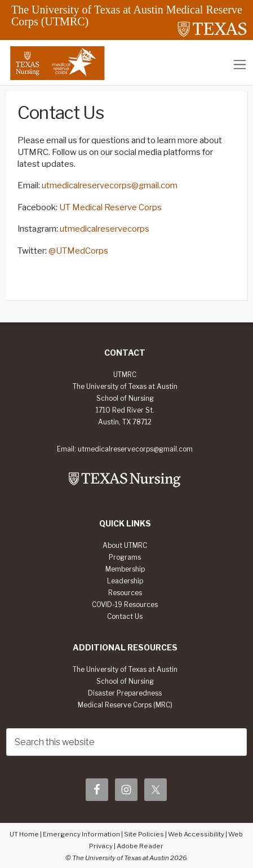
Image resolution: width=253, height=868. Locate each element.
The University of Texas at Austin (125, 670)
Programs (125, 557)
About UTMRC (125, 546)
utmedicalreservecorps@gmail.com (110, 185)
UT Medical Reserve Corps (110, 207)
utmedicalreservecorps (105, 229)
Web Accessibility (196, 834)
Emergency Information (81, 834)
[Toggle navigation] (240, 65)
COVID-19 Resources (125, 605)
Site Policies (144, 834)
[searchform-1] (126, 742)
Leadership (125, 581)
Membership (125, 569)
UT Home (24, 834)
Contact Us (125, 617)
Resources (125, 593)
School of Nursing (125, 681)
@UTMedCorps (78, 251)
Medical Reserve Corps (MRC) (125, 705)
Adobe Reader (140, 846)
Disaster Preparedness (125, 693)
